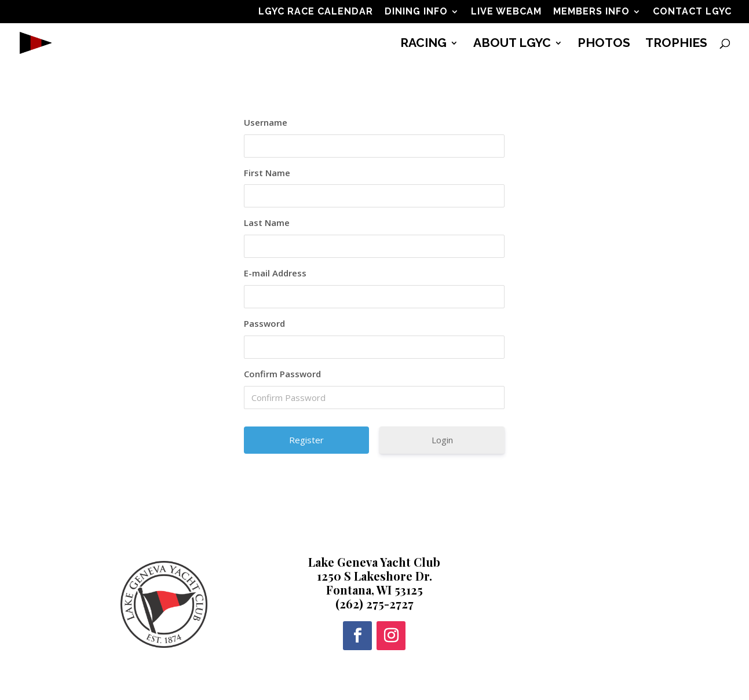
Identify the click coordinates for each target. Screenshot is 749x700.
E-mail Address (275, 273)
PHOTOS (604, 44)
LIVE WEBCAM (506, 12)
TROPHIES (676, 44)
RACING (423, 44)
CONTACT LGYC (692, 12)
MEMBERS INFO (591, 12)
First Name (267, 173)
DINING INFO (416, 12)
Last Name (267, 223)
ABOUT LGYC (512, 44)
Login (442, 440)
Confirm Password (282, 374)
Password (264, 323)
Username (266, 122)
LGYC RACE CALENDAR (316, 12)
